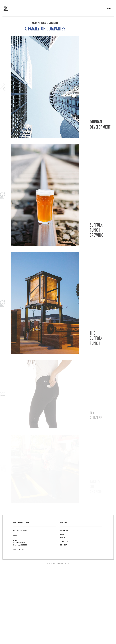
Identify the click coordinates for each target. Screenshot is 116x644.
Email (15, 536)
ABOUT (62, 534)
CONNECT (63, 545)
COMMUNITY (64, 541)
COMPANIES (64, 531)
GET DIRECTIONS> (19, 550)
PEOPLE (62, 538)
